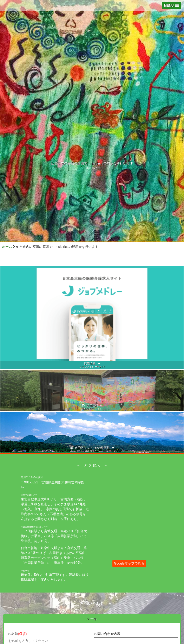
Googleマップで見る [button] (129, 563)
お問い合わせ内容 (107, 634)
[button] (171, 5)
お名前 (17, 634)
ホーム (7, 247)
